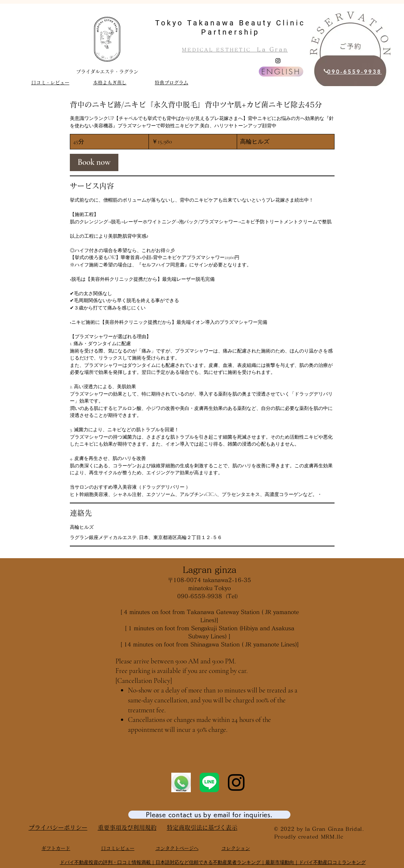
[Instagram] (278, 61)
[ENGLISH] (281, 72)
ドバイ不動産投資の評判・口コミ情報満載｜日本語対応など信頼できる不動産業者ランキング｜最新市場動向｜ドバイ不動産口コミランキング (213, 862)
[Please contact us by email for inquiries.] (209, 815)
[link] (94, 162)
